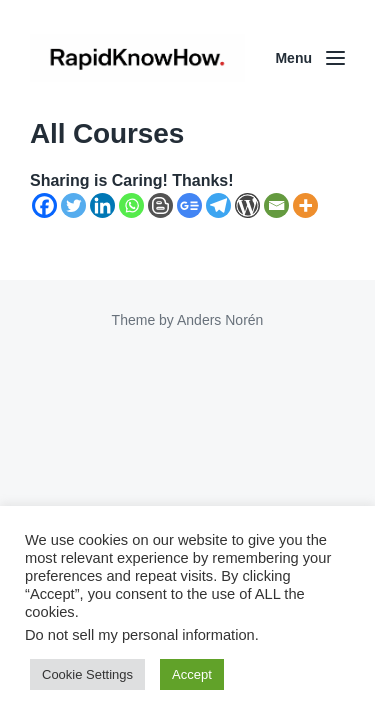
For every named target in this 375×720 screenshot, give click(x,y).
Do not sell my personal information (140, 635)
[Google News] (189, 205)
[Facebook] (44, 205)
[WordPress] (247, 205)
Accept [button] (192, 674)
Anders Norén (220, 320)
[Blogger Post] (160, 205)
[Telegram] (218, 205)
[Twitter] (73, 205)
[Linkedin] (102, 205)
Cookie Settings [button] (87, 674)
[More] (305, 205)
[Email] (276, 205)
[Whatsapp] (131, 205)
